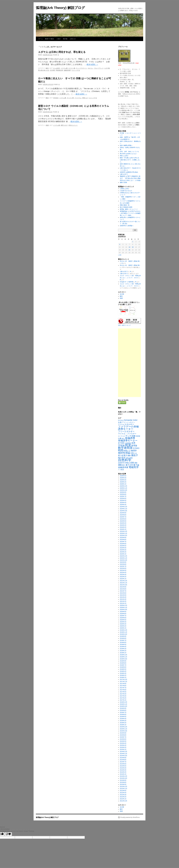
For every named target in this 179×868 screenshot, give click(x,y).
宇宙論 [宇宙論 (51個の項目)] (121, 445)
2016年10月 (124, 706)
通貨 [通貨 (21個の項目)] (136, 463)
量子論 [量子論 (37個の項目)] (136, 465)
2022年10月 (124, 560)
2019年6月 (123, 642)
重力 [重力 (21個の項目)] (124, 465)
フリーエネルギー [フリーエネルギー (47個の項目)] (126, 431)
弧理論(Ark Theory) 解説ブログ (60, 8)
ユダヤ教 (107, 68)
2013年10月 (124, 778)
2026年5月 (123, 476)
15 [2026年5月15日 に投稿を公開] (133, 247)
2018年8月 (123, 663)
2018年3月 (123, 673)
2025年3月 (123, 505)
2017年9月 (123, 684)
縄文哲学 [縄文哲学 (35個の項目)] (122, 458)
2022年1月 (123, 579)
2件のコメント (73, 125)
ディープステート (81, 68)
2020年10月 (124, 610)
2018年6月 (123, 667)
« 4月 (120, 255)
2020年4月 (123, 622)
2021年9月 (123, 587)
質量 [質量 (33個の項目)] (132, 463)
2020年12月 (124, 605)
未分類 (122, 294)
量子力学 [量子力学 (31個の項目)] (129, 465)
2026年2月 (123, 482)
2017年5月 (123, 692)
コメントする (76, 70)
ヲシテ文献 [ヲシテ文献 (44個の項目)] (130, 436)
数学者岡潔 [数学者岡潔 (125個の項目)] (125, 448)
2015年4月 (123, 743)
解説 (47, 68)
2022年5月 (123, 570)
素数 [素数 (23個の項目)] (129, 456)
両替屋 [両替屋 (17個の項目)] (138, 436)
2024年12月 (124, 507)
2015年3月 (123, 745)
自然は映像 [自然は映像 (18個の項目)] (129, 458)
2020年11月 (124, 607)
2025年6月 (123, 498)
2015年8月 (123, 735)
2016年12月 (124, 702)
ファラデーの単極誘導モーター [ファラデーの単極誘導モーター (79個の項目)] (128, 428)
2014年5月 (123, 766)
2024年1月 (123, 529)
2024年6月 (123, 519)
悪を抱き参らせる (44, 70)
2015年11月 (124, 729)
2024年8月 (123, 515)
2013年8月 (123, 782)
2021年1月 (123, 603)
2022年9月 (123, 562)
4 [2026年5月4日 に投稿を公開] (120, 244)
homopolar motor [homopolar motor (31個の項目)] (131, 420)
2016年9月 (123, 708)
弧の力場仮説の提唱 (126, 207)
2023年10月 (124, 535)
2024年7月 (123, 517)
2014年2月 (123, 772)
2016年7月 (123, 712)
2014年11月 (124, 754)
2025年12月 (124, 486)
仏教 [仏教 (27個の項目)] (120, 438)
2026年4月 (123, 478)
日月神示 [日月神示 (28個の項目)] (136, 448)
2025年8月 (123, 494)
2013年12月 (124, 776)
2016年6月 (123, 714)
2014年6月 (123, 764)
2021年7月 (123, 591)
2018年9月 (123, 661)
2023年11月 (124, 533)
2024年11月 (124, 509)
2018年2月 (123, 675)
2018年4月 (123, 671)
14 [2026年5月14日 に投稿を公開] (129, 247)
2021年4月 (123, 597)
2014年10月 (124, 756)
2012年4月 (123, 793)
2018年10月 (124, 659)
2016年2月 (123, 723)
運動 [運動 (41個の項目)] (120, 465)
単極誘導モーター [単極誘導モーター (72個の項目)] (128, 441)
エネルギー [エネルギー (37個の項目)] (129, 424)
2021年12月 (124, 581)
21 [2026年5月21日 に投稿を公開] (129, 250)
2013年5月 (123, 784)
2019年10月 (124, 634)
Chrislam (56, 98)
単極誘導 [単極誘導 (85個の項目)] (130, 438)
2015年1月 (123, 749)
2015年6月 (123, 739)
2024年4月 (123, 523)
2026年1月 (123, 484)
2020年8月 (123, 614)
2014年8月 (123, 760)
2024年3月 (123, 525)
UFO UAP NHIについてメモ (129, 152)
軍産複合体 (59, 70)
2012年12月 (124, 786)
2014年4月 (123, 768)
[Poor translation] (8, 834)
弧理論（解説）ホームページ (129, 209)
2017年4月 (123, 694)
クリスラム (78, 98)
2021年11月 (124, 583)
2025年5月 (123, 500)
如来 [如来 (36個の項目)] (133, 443)
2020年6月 (123, 618)
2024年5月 (123, 521)
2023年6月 (123, 544)
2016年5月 (123, 717)
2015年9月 (123, 733)
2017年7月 (123, 688)
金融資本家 (67, 70)
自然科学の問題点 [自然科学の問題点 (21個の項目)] (124, 463)
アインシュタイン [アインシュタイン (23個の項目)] (128, 422)
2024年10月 (124, 511)
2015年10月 (124, 731)
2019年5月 (123, 645)
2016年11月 (124, 704)
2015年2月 (123, 747)
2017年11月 (124, 682)
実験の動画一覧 (125, 205)
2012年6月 (123, 791)
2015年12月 (124, 727)
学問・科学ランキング (124, 325)
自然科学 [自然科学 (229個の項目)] (125, 460)
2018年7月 (123, 665)
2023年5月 (123, 546)
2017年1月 (123, 700)
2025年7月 (123, 496)
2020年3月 (123, 624)
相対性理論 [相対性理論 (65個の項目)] (124, 453)
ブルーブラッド (99, 68)
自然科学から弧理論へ (127, 226)
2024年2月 (123, 527)
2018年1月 (123, 677)
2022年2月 (123, 577)
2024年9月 (123, 513)
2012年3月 (123, 795)
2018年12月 (124, 655)
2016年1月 (123, 725)
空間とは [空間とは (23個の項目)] (134, 453)
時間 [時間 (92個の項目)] (121, 450)
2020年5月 (123, 620)
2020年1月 (123, 628)
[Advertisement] (129, 363)
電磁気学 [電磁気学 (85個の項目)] (134, 467)
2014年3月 (123, 770)
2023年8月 (123, 540)
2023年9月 (123, 538)
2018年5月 (123, 669)
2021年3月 (123, 599)
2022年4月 (123, 572)
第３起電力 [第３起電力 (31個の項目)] (123, 455)
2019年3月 (123, 649)
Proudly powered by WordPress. (130, 817)
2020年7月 (123, 616)
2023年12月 (124, 531)
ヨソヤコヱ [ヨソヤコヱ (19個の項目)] (121, 436)
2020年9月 (123, 612)
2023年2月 (123, 552)
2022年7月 (123, 566)
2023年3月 (123, 550)
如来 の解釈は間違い (126, 145)
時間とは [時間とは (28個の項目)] (127, 451)
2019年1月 (123, 653)
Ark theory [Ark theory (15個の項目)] (121, 420)
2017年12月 (124, 679)
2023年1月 (123, 554)
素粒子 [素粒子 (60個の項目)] (135, 455)
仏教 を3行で (124, 174)
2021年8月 (123, 589)
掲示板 (65, 39)
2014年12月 (124, 752)
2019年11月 (124, 632)
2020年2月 (123, 626)
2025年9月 (123, 492)
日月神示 (53, 70)
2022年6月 (123, 568)
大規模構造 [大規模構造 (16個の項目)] (128, 443)
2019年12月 (124, 630)
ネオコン (90, 68)
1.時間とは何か (125, 189)
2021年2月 (123, 601)
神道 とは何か (124, 156)
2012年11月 (124, 789)
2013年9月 (123, 780)
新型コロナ (64, 125)
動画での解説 (50, 39)
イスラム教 (64, 68)
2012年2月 (123, 797)
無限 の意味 (123, 182)
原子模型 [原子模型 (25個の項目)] (121, 443)
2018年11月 (124, 657)
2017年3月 (123, 696)
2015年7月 (123, 737)
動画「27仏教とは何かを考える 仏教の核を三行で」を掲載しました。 (130, 160)
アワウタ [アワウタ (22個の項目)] (121, 425)
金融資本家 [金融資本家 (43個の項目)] (123, 467)
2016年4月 (123, 719)
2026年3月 (123, 480)
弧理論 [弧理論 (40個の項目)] (134, 445)
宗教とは (85, 98)
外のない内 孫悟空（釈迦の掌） (130, 261)
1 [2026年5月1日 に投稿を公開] (133, 242)
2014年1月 (123, 774)
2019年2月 (123, 651)
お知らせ (73, 39)
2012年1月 (123, 799)
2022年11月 (124, 558)
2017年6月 (123, 690)
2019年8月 (123, 638)
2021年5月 (123, 595)
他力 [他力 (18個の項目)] (123, 439)
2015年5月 (123, 741)
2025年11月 (124, 488)
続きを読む (92, 64)
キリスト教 (72, 68)
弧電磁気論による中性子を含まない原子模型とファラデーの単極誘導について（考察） (130, 213)
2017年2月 (123, 698)
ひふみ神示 (57, 68)
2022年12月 (124, 556)
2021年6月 (123, 593)
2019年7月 (123, 640)
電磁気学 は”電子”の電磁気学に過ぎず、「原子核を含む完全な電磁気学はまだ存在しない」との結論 (130, 178)
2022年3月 (123, 575)
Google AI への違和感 (126, 282)
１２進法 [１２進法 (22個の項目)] (121, 470)
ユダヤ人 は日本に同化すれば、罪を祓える (62, 52)
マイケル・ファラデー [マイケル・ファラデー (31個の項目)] (127, 434)
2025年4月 (123, 503)
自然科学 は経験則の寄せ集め (129, 172)
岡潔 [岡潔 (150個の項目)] (128, 445)
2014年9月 (123, 758)
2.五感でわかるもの (126, 191)
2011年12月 (124, 801)
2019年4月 (123, 647)
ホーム (41, 39)
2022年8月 (123, 564)
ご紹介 (59, 39)
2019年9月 (123, 636)
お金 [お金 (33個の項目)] (120, 422)
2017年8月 (123, 686)
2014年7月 (123, 762)
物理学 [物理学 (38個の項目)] (134, 451)
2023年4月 (123, 548)
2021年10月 (124, 585)
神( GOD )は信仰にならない (128, 154)
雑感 (47, 125)
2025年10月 (124, 490)
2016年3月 (123, 721)
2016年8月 (123, 710)
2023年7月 (123, 542)
